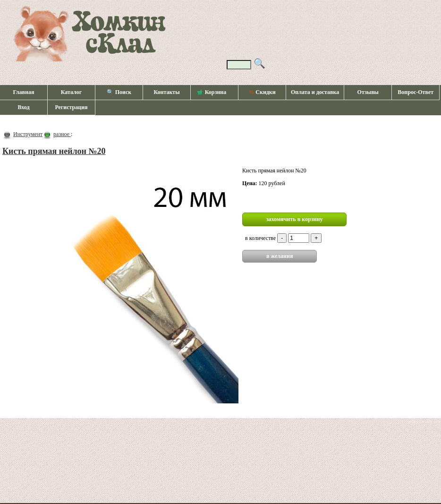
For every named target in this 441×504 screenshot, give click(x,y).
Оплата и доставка (315, 92)
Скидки (262, 92)
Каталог (72, 92)
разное (62, 134)
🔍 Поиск (119, 92)
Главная (24, 92)
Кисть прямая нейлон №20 (54, 151)
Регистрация (71, 107)
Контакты (166, 92)
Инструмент (28, 134)
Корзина (212, 93)
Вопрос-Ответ (416, 92)
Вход (23, 107)
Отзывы (368, 92)
